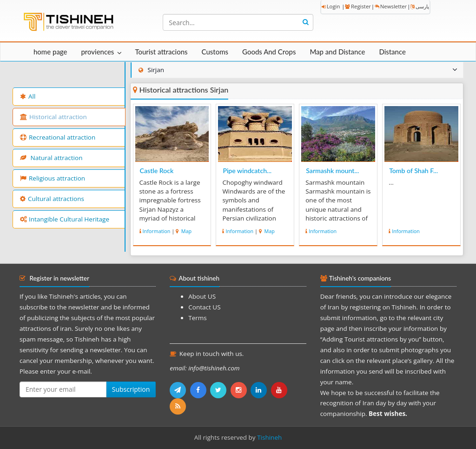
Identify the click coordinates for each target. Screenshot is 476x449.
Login (331, 6)
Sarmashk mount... (332, 171)
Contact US (204, 307)
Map (186, 231)
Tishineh (269, 437)
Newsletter (391, 6)
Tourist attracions (161, 52)
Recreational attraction (58, 137)
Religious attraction (53, 178)
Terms (197, 318)
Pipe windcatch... (247, 171)
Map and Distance (337, 52)
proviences (97, 52)
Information (157, 231)
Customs (215, 52)
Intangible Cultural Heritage (65, 219)
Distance (392, 52)
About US (202, 296)
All (28, 96)
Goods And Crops (269, 52)
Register (358, 6)
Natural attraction (51, 158)
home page (50, 52)
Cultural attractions (52, 199)
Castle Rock (157, 171)
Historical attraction (53, 117)
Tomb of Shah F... (413, 171)
